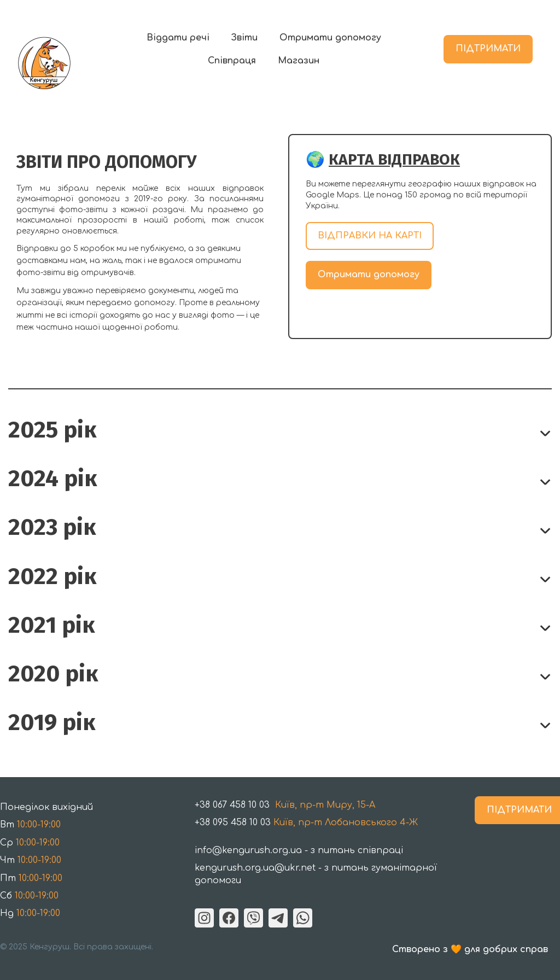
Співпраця (232, 61)
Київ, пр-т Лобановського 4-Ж (306, 822)
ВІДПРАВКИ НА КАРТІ (370, 236)
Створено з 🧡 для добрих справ (470, 949)
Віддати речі (178, 38)
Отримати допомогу (330, 38)
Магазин (299, 61)
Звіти (244, 38)
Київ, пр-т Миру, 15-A (286, 805)
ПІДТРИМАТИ (488, 49)
